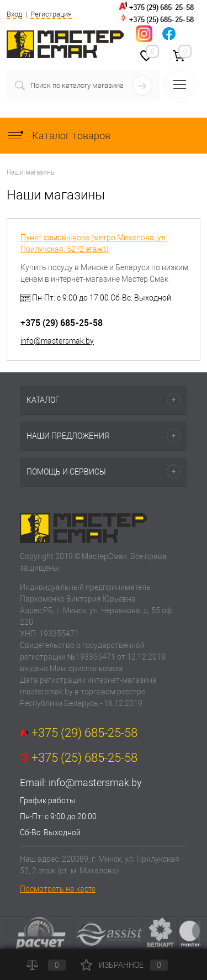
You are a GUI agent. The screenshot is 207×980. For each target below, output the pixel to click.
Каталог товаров (59, 136)
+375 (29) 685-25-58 (161, 7)
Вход (14, 14)
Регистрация (51, 14)
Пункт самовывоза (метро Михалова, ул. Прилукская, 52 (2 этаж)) (94, 243)
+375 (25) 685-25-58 (161, 19)
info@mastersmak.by (57, 341)
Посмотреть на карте (58, 889)
